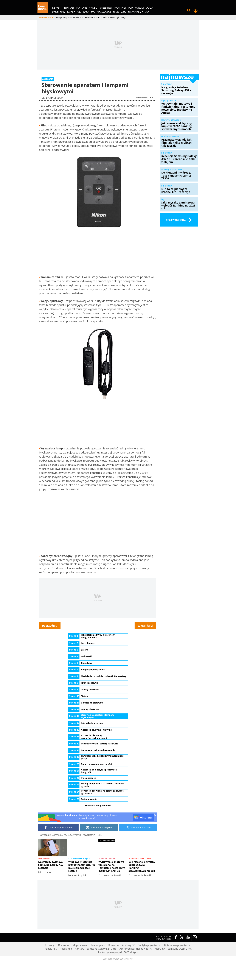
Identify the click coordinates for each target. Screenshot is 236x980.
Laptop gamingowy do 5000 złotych (118, 971)
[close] (155, 833)
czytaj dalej (145, 644)
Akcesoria (57, 853)
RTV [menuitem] (93, 12)
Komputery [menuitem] (59, 12)
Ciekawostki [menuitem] (104, 12)
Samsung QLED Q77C (180, 967)
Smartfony (44, 877)
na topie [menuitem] (82, 8)
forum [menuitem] (139, 8)
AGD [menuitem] (123, 12)
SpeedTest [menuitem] (106, 8)
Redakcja (50, 963)
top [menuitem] (130, 8)
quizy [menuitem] (149, 8)
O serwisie (64, 963)
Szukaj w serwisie (189, 11)
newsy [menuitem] (56, 8)
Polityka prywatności (150, 963)
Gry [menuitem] (79, 12)
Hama (99, 853)
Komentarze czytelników (98, 824)
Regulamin (66, 967)
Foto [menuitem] (86, 12)
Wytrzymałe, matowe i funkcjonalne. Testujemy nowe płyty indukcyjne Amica (112, 885)
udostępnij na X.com (138, 846)
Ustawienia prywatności (178, 963)
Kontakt (79, 967)
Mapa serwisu (81, 963)
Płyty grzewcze (107, 877)
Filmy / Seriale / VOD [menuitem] (139, 12)
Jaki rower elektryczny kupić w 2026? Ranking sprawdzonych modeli (142, 885)
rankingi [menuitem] (120, 8)
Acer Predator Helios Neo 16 (136, 967)
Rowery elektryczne (140, 877)
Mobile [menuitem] (71, 12)
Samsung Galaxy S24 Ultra (102, 967)
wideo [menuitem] (93, 8)
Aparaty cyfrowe (73, 853)
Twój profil (195, 11)
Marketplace (98, 963)
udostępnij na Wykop (99, 846)
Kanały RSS (51, 967)
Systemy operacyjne (79, 877)
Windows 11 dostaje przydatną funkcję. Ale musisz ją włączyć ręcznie (82, 885)
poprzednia (50, 644)
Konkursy (114, 963)
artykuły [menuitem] (68, 8)
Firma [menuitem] (116, 12)
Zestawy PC (128, 963)
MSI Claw (160, 967)
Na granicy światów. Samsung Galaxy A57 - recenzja (51, 883)
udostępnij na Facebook (58, 846)
